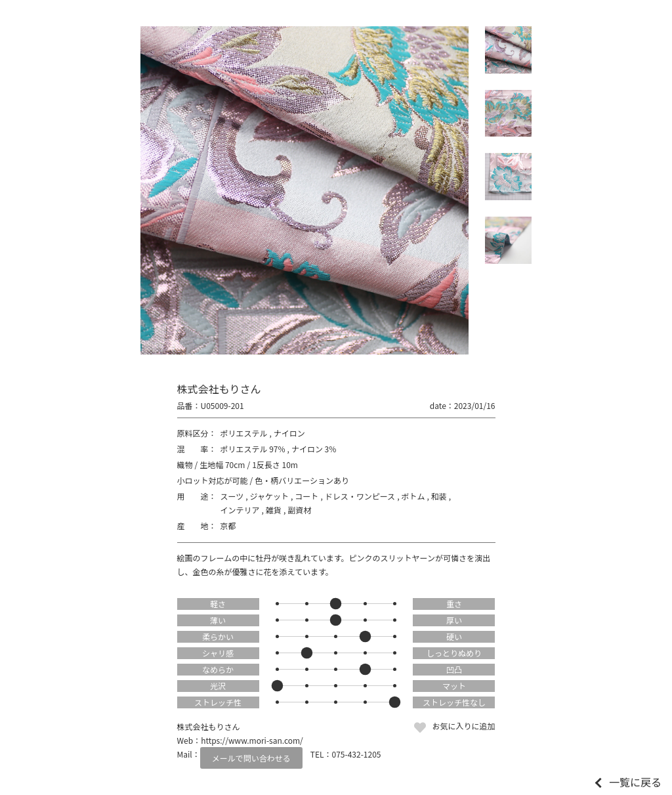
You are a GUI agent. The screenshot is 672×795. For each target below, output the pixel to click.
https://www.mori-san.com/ (252, 740)
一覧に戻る (635, 782)
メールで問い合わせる (251, 758)
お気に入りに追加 (463, 726)
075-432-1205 (357, 754)
